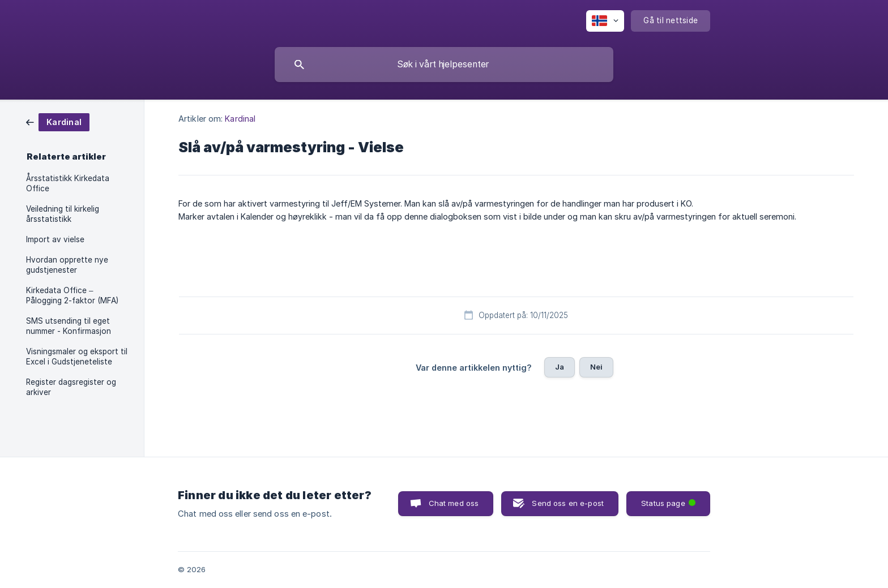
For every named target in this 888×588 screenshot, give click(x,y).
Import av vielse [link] (55, 239)
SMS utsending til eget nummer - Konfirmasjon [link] (69, 326)
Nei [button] (596, 367)
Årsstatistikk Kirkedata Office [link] (68, 183)
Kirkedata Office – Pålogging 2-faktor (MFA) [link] (72, 295)
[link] (58, 121)
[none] (605, 21)
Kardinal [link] (240, 119)
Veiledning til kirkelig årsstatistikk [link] (63, 214)
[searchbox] (444, 65)
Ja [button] (560, 367)
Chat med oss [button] (454, 503)
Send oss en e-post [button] (568, 503)
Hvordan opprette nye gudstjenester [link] (67, 265)
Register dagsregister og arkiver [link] (71, 387)
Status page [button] (669, 499)
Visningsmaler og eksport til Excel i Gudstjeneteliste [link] (77, 357)
